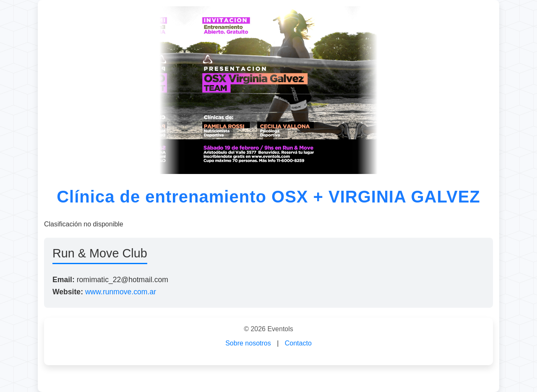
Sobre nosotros (248, 343)
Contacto (298, 343)
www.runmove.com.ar (121, 292)
